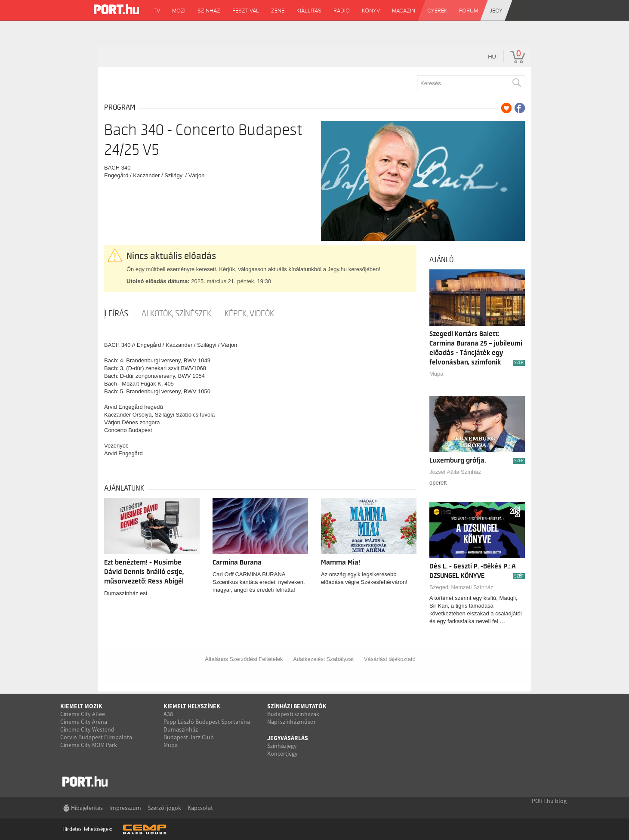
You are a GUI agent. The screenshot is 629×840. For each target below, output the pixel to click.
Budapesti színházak (293, 714)
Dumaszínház (181, 729)
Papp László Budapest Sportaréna (207, 722)
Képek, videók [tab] (249, 314)
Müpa (436, 374)
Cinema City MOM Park (89, 745)
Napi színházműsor (291, 722)
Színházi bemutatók (297, 706)
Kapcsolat (200, 808)
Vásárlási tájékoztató (390, 659)
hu (492, 57)
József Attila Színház (455, 472)
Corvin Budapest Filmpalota (96, 737)
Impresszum (125, 808)
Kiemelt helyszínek (192, 706)
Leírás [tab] (116, 314)
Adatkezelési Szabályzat (323, 659)
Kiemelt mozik (81, 706)
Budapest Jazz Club (189, 737)
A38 (168, 714)
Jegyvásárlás (288, 738)
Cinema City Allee (83, 714)
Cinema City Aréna (84, 722)
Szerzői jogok (164, 808)
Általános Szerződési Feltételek (244, 659)
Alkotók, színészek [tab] (176, 314)
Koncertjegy (282, 754)
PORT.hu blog (549, 801)
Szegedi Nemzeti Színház (461, 587)
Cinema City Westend (87, 729)
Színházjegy (282, 746)
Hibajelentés (87, 808)
